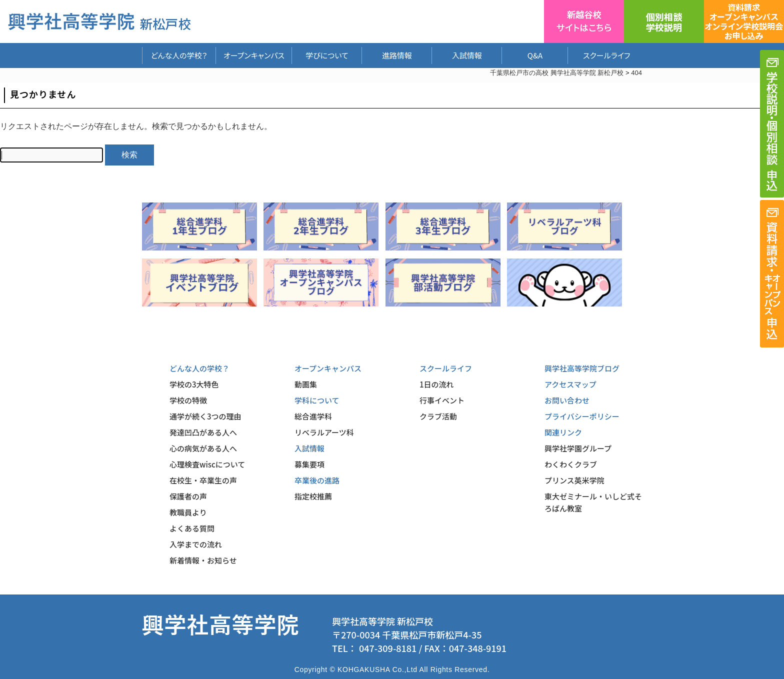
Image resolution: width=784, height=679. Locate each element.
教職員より (188, 512)
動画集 (306, 384)
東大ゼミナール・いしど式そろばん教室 (593, 502)
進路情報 (397, 55)
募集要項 (309, 464)
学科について (317, 400)
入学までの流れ (196, 544)
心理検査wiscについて (207, 464)
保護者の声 (188, 496)
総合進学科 (313, 416)
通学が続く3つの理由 (205, 416)
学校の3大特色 (194, 384)
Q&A (535, 55)
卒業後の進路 (317, 480)
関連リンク (563, 432)
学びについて (327, 55)
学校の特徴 (188, 400)
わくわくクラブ (571, 464)
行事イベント (442, 400)
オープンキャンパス (254, 55)
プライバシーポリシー (582, 416)
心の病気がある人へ (203, 448)
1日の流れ (437, 384)
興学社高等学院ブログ (582, 368)
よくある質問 (192, 528)
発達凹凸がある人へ (203, 432)
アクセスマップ (570, 384)
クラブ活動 (438, 416)
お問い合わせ (567, 400)
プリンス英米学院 (574, 480)
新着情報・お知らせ (203, 560)
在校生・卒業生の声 (203, 480)
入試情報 (467, 55)
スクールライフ (599, 55)
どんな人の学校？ (179, 55)
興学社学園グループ (578, 448)
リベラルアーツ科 (324, 432)
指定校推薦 (313, 496)
